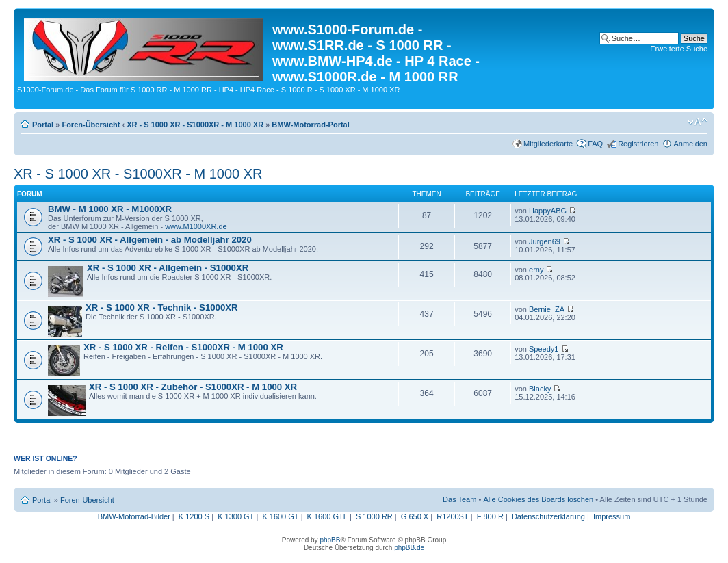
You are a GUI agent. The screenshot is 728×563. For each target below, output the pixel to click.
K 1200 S (194, 516)
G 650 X (415, 516)
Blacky (540, 389)
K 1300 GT (236, 516)
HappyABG (548, 211)
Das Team (459, 499)
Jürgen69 (545, 241)
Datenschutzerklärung (548, 516)
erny (536, 270)
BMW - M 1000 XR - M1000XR (110, 209)
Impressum (612, 516)
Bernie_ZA (547, 309)
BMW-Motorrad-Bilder (134, 516)
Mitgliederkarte (548, 144)
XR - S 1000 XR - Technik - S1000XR (162, 307)
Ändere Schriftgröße (698, 122)
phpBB (330, 540)
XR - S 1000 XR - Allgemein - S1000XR (168, 268)
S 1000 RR (374, 516)
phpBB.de (409, 548)
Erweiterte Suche (679, 49)
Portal (43, 125)
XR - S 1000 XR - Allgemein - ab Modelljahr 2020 (150, 240)
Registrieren (638, 144)
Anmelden (690, 144)
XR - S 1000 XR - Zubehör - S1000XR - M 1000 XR (193, 387)
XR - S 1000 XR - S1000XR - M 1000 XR (195, 125)
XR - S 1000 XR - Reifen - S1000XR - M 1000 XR (183, 347)
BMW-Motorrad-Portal (310, 125)
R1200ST (452, 516)
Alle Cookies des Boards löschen (538, 499)
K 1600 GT (280, 516)
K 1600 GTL (327, 516)
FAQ (595, 144)
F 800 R (490, 516)
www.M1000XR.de (196, 226)
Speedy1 (544, 349)
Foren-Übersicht (91, 125)
